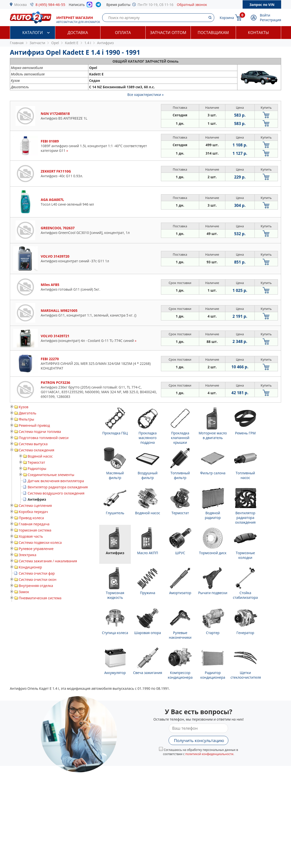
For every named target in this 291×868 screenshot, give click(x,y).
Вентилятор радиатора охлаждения (58, 487)
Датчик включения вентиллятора (56, 481)
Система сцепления (35, 505)
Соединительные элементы (51, 475)
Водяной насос (40, 456)
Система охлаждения (37, 450)
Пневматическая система (40, 598)
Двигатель (28, 413)
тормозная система (35, 530)
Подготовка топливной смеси (44, 438)
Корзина (227, 18)
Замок (24, 592)
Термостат (36, 462)
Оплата (123, 33)
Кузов (24, 407)
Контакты (258, 33)
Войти (265, 15)
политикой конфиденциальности (209, 754)
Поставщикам (213, 33)
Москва (21, 5)
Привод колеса (31, 518)
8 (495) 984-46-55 (50, 4)
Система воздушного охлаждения (56, 493)
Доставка (78, 33)
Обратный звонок (192, 5)
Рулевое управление (36, 549)
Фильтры (26, 419)
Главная (17, 43)
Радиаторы (37, 469)
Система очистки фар (37, 573)
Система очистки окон (38, 579)
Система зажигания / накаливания (48, 561)
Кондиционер (30, 567)
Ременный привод (34, 425)
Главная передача (34, 524)
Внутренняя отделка (36, 586)
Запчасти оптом (168, 33)
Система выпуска (33, 444)
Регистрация (271, 20)
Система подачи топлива (40, 432)
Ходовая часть (31, 536)
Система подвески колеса (40, 542)
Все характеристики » (145, 95)
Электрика (28, 555)
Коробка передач (33, 512)
